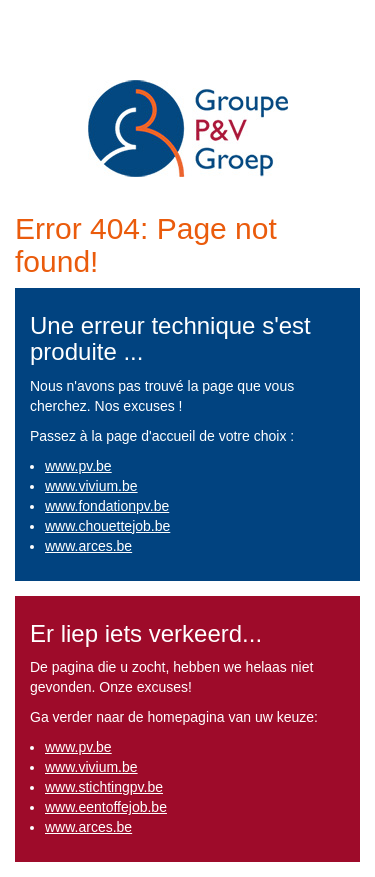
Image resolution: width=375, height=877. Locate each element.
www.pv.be (78, 466)
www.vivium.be (91, 486)
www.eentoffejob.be (106, 807)
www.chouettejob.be (107, 526)
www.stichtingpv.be (104, 787)
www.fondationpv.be (107, 506)
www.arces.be (88, 546)
